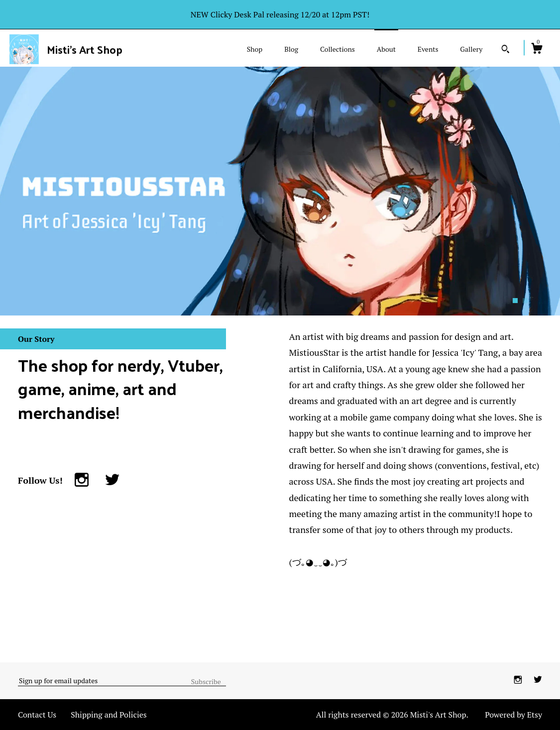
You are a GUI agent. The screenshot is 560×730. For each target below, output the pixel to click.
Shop (255, 49)
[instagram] (519, 680)
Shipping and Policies (109, 715)
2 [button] (525, 301)
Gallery (471, 49)
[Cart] (537, 50)
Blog (291, 49)
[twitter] (538, 680)
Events (428, 49)
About (386, 49)
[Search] (505, 50)
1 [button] (515, 301)
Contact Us (37, 715)
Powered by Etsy (513, 715)
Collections (337, 49)
